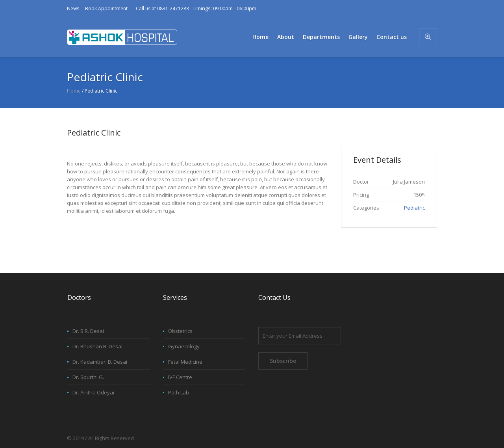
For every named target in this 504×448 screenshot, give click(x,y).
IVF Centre (180, 377)
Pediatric (414, 208)
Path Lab (179, 392)
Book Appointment (106, 8)
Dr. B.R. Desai (88, 331)
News (73, 8)
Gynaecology (184, 346)
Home (74, 91)
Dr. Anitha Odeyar (94, 392)
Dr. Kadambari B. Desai (100, 362)
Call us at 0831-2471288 (162, 8)
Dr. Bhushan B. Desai (97, 346)
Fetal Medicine (185, 362)
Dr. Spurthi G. (88, 377)
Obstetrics (180, 331)
